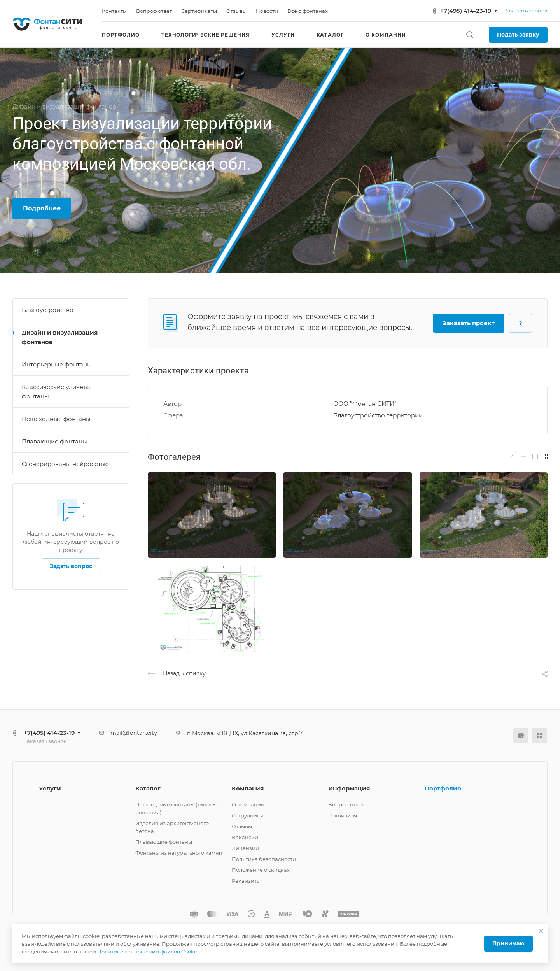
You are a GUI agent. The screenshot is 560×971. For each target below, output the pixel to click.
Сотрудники (248, 815)
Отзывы (242, 826)
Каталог (148, 788)
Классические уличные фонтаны (57, 392)
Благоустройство (48, 310)
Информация (349, 788)
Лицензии (245, 848)
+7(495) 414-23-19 (466, 11)
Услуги (50, 788)
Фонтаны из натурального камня (179, 853)
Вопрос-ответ (346, 804)
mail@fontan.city (134, 733)
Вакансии (245, 837)
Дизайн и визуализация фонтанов (60, 337)
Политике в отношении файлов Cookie (148, 952)
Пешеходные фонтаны (56, 419)
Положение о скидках (261, 870)
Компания (248, 788)
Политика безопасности (264, 859)
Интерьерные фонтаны (57, 364)
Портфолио (443, 788)
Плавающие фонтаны (54, 441)
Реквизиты (246, 881)
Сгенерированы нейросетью (65, 464)
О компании (248, 804)
